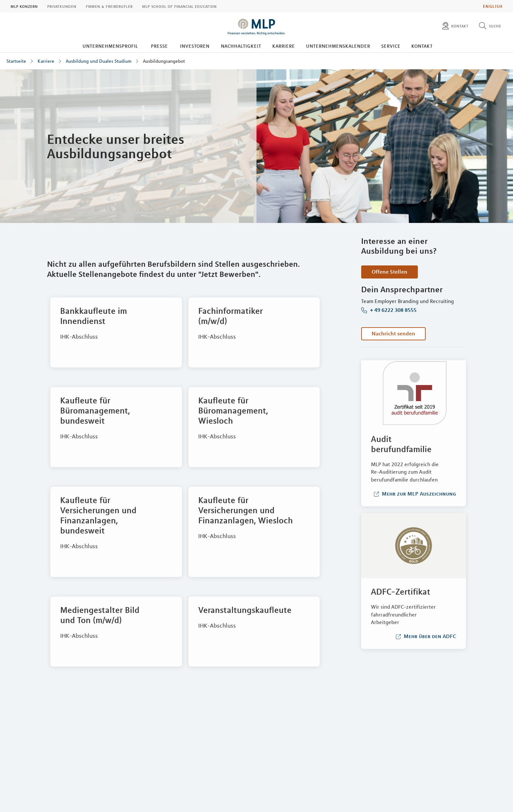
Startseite (16, 61)
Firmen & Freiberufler (109, 6)
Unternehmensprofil (110, 46)
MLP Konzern (24, 6)
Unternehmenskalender (338, 46)
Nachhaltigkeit (241, 46)
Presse (159, 46)
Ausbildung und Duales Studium (99, 61)
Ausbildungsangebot (164, 61)
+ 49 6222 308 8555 (393, 310)
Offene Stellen (389, 272)
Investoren (195, 46)
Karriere (283, 46)
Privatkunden (62, 6)
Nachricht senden (393, 333)
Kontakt (422, 46)
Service (391, 46)
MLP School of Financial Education (179, 6)
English (493, 6)
